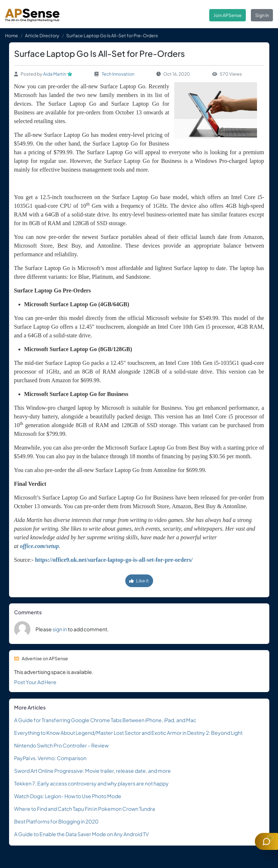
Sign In (262, 15)
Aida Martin (55, 74)
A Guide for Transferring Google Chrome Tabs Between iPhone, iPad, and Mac (105, 720)
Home (12, 35)
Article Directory (42, 35)
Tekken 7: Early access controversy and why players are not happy (91, 783)
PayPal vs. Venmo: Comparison (50, 758)
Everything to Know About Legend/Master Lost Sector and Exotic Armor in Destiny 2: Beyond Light (128, 733)
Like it (139, 581)
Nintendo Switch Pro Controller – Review (61, 745)
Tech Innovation (118, 74)
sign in (60, 629)
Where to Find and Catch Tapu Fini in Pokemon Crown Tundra (85, 809)
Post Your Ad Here (35, 682)
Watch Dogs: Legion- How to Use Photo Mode (68, 796)
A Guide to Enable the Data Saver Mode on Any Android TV (81, 834)
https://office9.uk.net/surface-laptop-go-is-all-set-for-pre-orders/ (114, 560)
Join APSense (228, 15)
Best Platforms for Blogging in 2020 (56, 821)
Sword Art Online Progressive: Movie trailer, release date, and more (92, 771)
